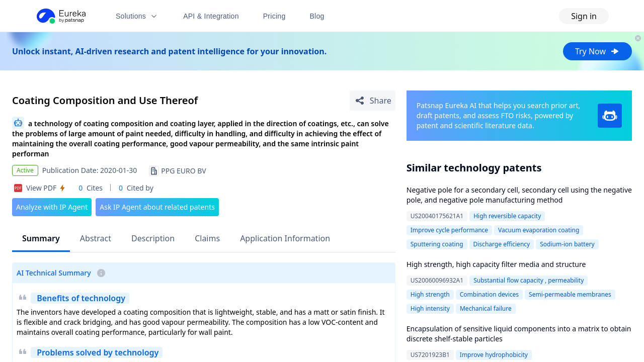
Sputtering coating (437, 244)
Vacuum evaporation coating (539, 230)
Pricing (274, 16)
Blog (317, 16)
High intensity (430, 308)
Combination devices (489, 294)
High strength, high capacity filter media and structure (496, 264)
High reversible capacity (507, 216)
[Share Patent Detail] (373, 101)
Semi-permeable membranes (570, 294)
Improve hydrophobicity (494, 355)
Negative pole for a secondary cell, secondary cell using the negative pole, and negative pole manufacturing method (519, 195)
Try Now (597, 51)
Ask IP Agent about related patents (157, 207)
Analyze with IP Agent (52, 207)
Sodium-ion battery (567, 244)
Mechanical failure (486, 308)
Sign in (584, 16)
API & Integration (211, 16)
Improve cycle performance (449, 230)
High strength (430, 294)
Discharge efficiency (502, 244)
